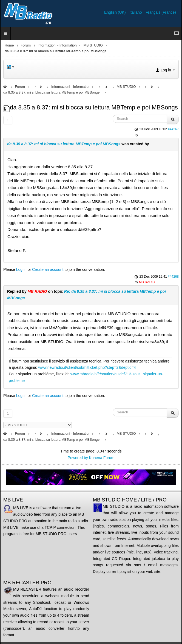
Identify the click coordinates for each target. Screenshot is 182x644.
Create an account (48, 269)
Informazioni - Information (57, 45)
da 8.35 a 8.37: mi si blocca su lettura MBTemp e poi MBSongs (64, 144)
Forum (26, 45)
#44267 (173, 129)
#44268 (173, 277)
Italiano (136, 12)
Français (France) (161, 12)
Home (9, 45)
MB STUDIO (93, 45)
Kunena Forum (102, 458)
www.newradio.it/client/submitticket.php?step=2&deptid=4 (87, 367)
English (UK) (115, 12)
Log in (21, 269)
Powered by (78, 458)
